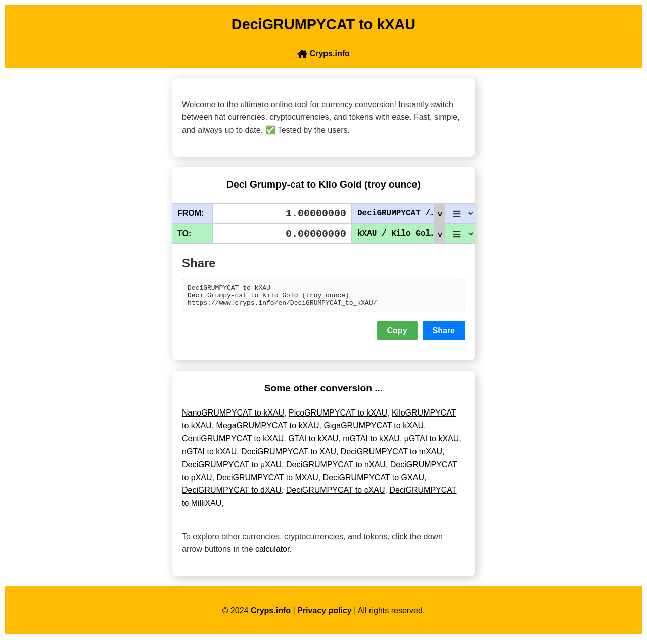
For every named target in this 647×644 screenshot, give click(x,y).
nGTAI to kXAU (209, 456)
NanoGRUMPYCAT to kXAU (233, 417)
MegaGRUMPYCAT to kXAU (268, 430)
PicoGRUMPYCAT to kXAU (338, 417)
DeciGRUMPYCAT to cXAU (336, 495)
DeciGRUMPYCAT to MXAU (267, 482)
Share (444, 335)
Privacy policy (325, 615)
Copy (397, 335)
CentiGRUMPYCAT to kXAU (233, 443)
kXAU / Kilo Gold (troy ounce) (401, 234)
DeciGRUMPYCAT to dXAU (232, 495)
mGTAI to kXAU (371, 443)
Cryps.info (271, 615)
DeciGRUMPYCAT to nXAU (336, 469)
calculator (272, 554)
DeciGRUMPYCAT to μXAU (232, 469)
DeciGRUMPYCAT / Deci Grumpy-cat (401, 213)
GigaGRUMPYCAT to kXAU (374, 430)
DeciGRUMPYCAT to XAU (289, 456)
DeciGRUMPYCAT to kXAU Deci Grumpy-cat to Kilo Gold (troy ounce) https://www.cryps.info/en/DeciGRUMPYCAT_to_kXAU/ (323, 298)
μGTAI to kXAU (432, 443)
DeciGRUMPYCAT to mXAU (391, 456)
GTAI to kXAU (313, 443)
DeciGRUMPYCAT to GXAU (374, 482)
